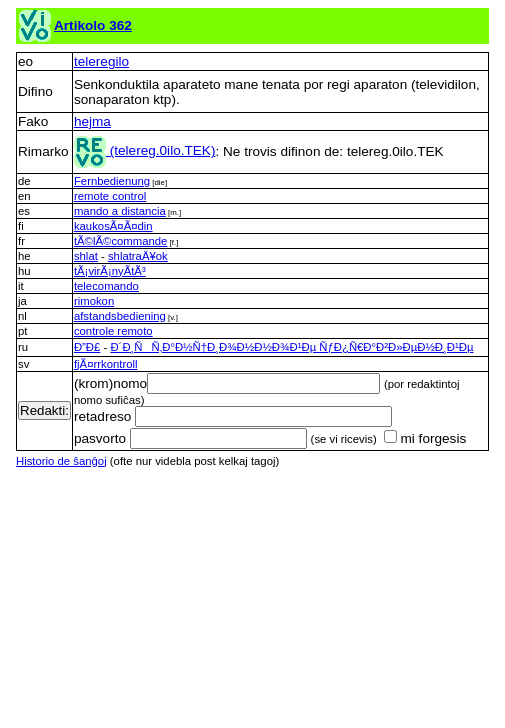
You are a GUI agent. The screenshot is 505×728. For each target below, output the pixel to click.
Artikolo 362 (93, 25)
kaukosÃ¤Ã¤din (113, 226)
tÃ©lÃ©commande (121, 241)
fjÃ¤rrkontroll (106, 364)
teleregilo (101, 61)
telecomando (106, 286)
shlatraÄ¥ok (138, 256)
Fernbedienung (112, 181)
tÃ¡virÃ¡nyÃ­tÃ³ (110, 271)
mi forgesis (425, 438)
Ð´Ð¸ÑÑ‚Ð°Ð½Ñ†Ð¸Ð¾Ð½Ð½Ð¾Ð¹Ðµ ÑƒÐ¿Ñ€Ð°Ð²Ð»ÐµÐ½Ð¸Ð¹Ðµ (291, 347)
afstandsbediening (120, 316)
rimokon (94, 301)
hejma (92, 121)
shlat (86, 256)
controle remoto (113, 331)
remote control (110, 196)
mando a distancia (120, 211)
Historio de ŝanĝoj (61, 461)
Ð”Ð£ (87, 347)
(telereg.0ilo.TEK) (145, 150)
